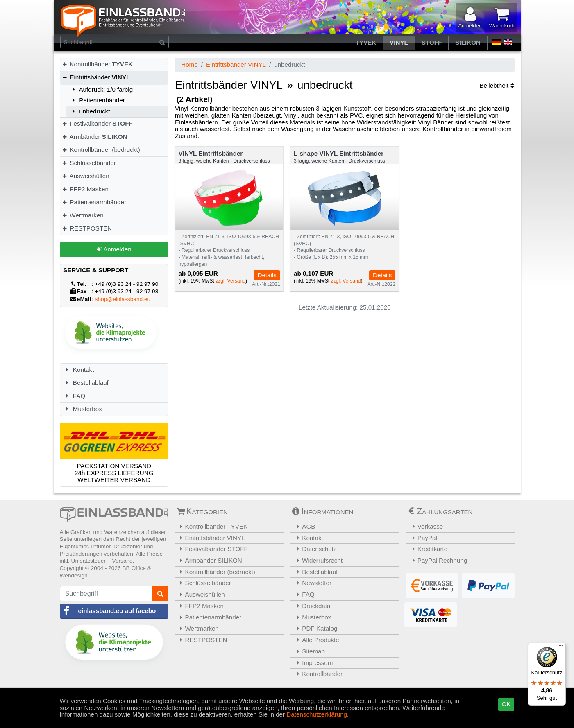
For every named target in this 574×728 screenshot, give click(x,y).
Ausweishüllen (86, 176)
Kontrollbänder (98, 64)
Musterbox (83, 409)
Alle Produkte (316, 640)
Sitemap (309, 651)
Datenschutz (315, 549)
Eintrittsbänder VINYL (236, 64)
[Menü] (561, 647)
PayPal (422, 538)
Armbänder (95, 137)
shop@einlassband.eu (123, 299)
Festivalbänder (97, 123)
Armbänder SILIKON (210, 560)
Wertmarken (83, 215)
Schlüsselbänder (89, 163)
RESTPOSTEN (87, 228)
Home (189, 64)
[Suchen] (162, 42)
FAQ (74, 396)
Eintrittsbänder (96, 77)
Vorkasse (425, 526)
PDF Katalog (315, 628)
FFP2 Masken (85, 189)
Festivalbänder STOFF (212, 549)
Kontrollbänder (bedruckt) (101, 150)
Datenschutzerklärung (317, 714)
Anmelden (114, 249)
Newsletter (312, 583)
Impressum (313, 663)
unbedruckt (90, 111)
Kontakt (78, 370)
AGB (304, 526)
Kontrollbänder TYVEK (212, 526)
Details (267, 275)
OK (506, 704)
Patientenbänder (97, 100)
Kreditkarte (428, 549)
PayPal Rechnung (437, 560)
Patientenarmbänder (94, 202)
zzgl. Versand (230, 281)
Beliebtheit (497, 85)
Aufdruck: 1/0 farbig (101, 89)
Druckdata (312, 606)
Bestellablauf (86, 383)
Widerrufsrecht (318, 560)
